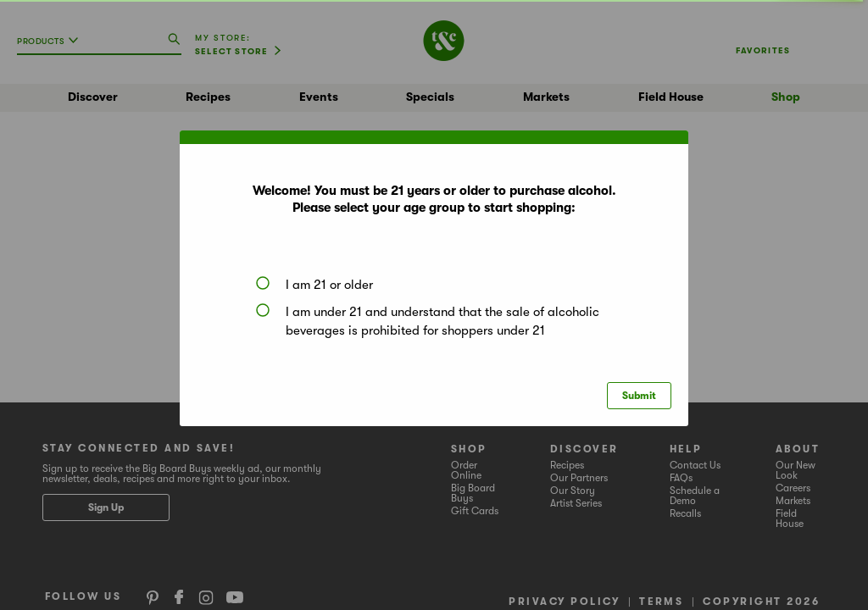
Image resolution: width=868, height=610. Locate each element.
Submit (639, 396)
